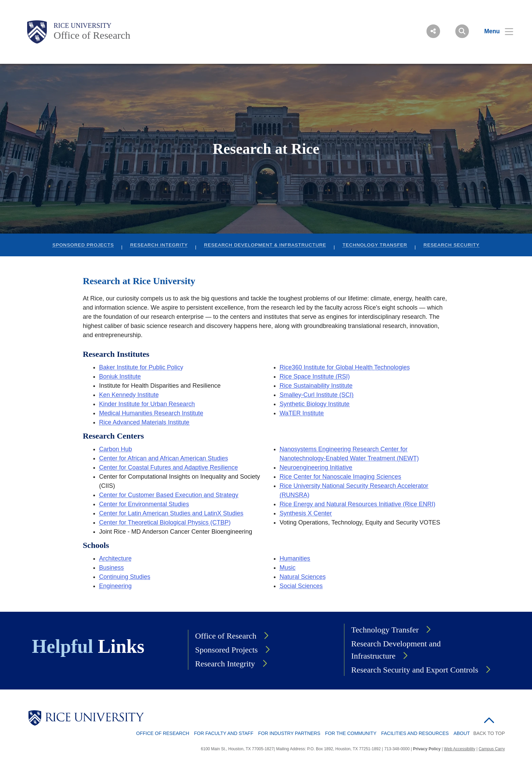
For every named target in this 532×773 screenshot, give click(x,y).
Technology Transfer (375, 245)
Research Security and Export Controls (415, 670)
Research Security (451, 245)
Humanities (295, 558)
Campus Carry (492, 749)
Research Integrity (159, 245)
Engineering (115, 586)
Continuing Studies (125, 577)
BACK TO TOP (489, 733)
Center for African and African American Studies (164, 458)
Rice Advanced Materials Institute (144, 422)
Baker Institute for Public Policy (141, 367)
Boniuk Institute (120, 376)
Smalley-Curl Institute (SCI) (317, 395)
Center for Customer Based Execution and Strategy (169, 495)
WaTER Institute (302, 413)
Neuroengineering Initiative (316, 467)
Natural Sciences (303, 577)
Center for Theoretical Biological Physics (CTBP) (165, 522)
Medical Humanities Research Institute (151, 413)
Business (111, 568)
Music (288, 568)
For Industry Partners (289, 733)
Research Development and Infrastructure (396, 650)
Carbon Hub (116, 449)
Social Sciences (301, 586)
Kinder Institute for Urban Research (147, 404)
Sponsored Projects (83, 245)
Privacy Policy (427, 749)
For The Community (351, 733)
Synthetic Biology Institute (315, 404)
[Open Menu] (495, 31)
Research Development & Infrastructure (265, 245)
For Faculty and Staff (224, 733)
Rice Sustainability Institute (316, 386)
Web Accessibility (459, 749)
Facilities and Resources (415, 733)
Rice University (83, 25)
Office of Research (92, 35)
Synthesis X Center (306, 513)
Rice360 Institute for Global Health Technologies (345, 367)
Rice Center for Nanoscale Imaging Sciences (340, 477)
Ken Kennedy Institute (129, 395)
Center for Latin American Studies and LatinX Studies (171, 513)
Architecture (115, 558)
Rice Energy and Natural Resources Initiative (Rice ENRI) (357, 504)
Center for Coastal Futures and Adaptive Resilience (168, 467)
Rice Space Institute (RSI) (315, 376)
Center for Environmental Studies (144, 504)
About (462, 733)
